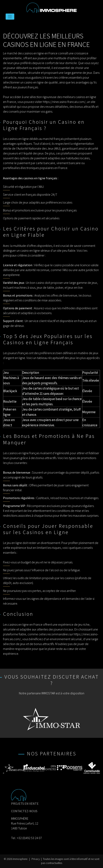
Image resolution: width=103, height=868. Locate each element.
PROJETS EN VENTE (25, 804)
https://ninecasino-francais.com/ (64, 102)
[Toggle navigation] (10, 17)
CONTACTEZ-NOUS (24, 811)
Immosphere (20, 859)
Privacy (36, 859)
